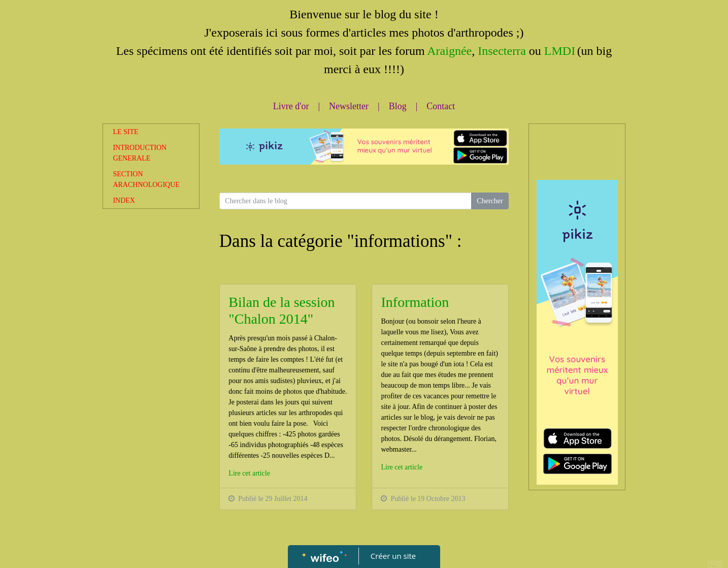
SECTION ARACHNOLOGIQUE (146, 179)
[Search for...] (345, 201)
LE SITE (125, 132)
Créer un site (393, 556)
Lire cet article (249, 473)
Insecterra (500, 51)
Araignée (449, 51)
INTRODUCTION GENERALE (140, 153)
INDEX (124, 200)
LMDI (560, 51)
